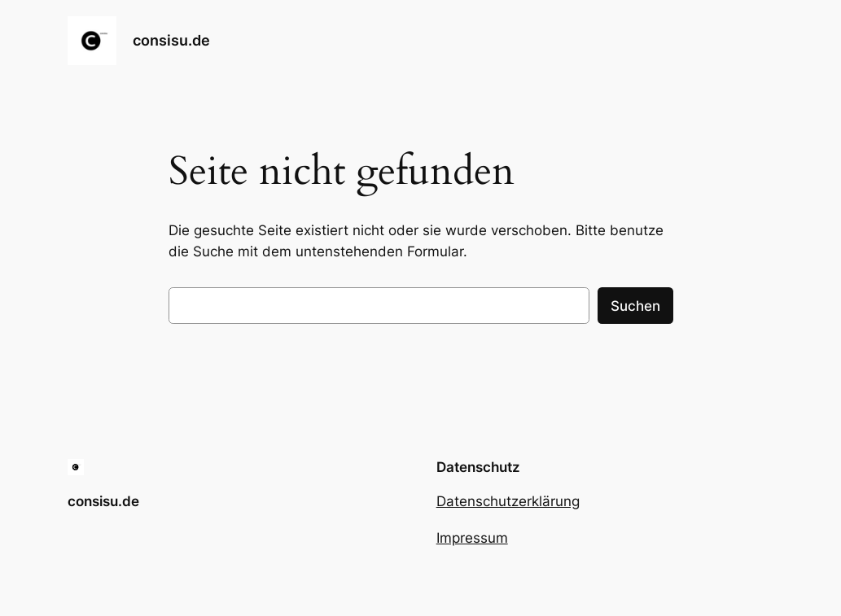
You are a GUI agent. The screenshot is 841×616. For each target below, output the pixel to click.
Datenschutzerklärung (508, 501)
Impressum (472, 538)
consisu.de (171, 40)
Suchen (635, 306)
